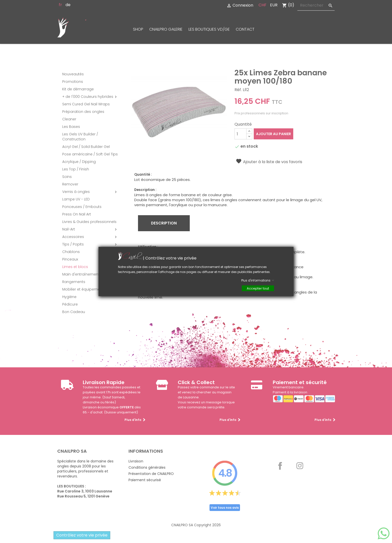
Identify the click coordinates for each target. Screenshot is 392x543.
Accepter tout (258, 288)
